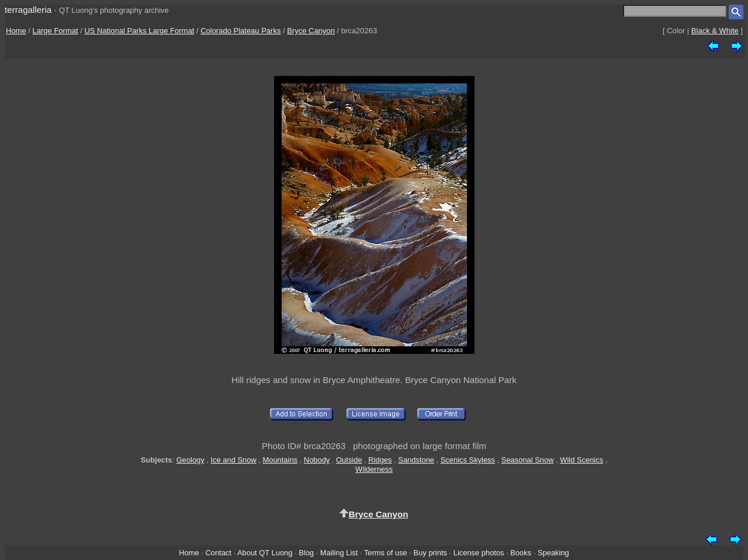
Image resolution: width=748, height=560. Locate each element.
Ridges (380, 460)
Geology (191, 460)
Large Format (56, 31)
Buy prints (430, 553)
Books (521, 553)
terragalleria (28, 10)
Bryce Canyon (311, 31)
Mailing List (339, 553)
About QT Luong (265, 553)
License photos (479, 553)
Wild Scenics (581, 460)
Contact (218, 553)
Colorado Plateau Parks (240, 31)
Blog (306, 553)
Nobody (317, 460)
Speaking (553, 553)
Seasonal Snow (528, 460)
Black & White (715, 31)
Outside (349, 460)
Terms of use (386, 553)
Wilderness (374, 469)
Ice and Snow (234, 460)
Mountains (280, 460)
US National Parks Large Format (139, 31)
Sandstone (416, 460)
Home (16, 31)
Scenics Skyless (468, 460)
